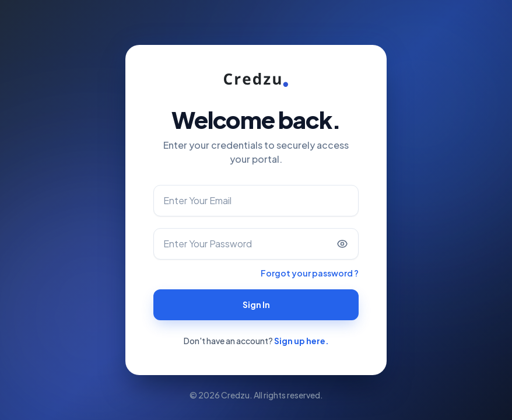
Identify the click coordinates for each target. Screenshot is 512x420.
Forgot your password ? (310, 273)
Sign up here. (301, 341)
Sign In (256, 304)
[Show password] (342, 244)
